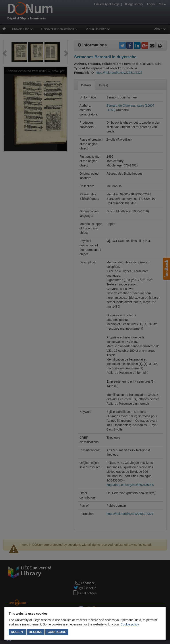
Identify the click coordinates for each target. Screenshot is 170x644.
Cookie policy (129, 624)
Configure (57, 632)
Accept (17, 632)
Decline (36, 632)
